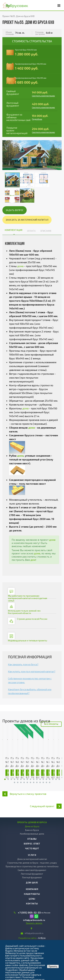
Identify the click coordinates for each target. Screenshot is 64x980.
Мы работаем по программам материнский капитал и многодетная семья (28, 598)
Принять (53, 966)
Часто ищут (32, 848)
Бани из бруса (32, 830)
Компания (32, 889)
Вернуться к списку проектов (24, 794)
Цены (32, 899)
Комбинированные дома (32, 834)
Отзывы (32, 839)
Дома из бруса (32, 826)
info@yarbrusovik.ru (34, 920)
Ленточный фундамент (32, 874)
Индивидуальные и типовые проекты (28, 640)
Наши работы (32, 894)
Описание (46, 231)
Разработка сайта (27, 938)
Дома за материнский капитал (32, 859)
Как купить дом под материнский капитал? (32, 671)
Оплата (31, 231)
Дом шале (32, 883)
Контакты (32, 904)
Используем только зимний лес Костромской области (24, 612)
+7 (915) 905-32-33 (29, 913)
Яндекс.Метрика (14, 951)
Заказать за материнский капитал (27, 220)
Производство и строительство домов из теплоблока (32, 866)
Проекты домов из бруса (32, 822)
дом (33, 560)
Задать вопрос (15, 210)
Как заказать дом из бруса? (23, 664)
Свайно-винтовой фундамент (32, 870)
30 (5, 779)
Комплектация (14, 230)
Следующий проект (46, 806)
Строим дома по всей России (32, 619)
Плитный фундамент (32, 877)
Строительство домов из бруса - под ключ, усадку (32, 863)
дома (20, 266)
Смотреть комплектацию (43, 96)
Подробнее (37, 119)
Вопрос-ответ (32, 844)
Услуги (32, 855)
